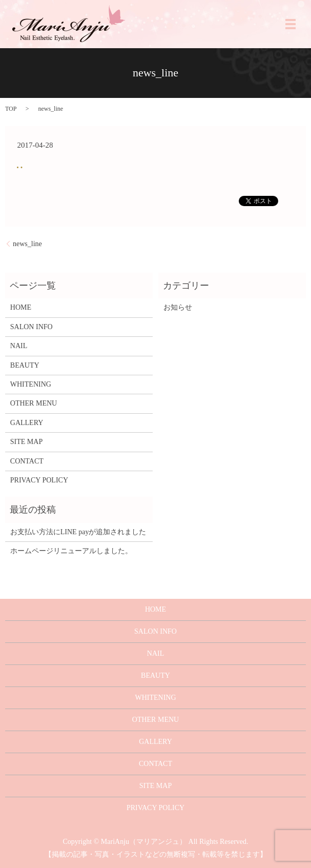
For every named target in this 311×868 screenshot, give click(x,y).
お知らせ (178, 307)
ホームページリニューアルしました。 (71, 551)
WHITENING (31, 384)
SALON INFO (32, 327)
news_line (27, 244)
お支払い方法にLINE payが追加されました (78, 532)
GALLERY (27, 423)
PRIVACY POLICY (39, 480)
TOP (11, 109)
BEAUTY (25, 365)
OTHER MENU (34, 403)
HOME (21, 307)
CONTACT (27, 461)
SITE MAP (26, 442)
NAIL (19, 346)
